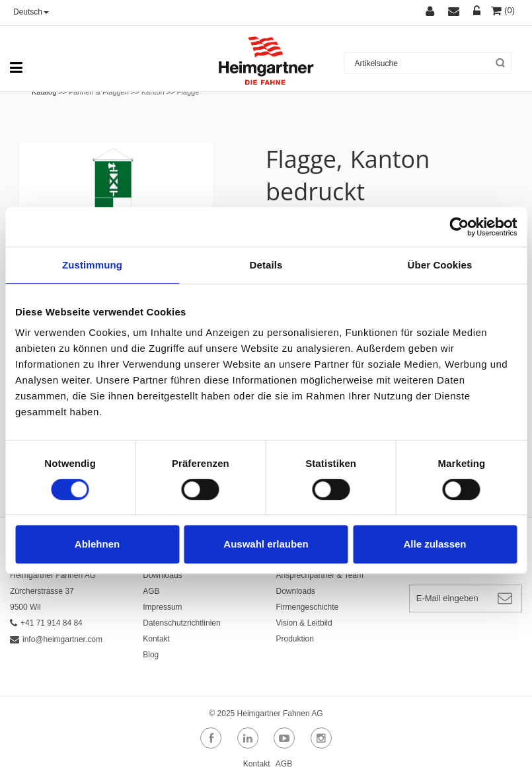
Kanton (153, 92)
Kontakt (156, 639)
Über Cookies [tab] (440, 265)
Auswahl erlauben (266, 544)
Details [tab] (266, 265)
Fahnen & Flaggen (99, 92)
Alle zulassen (435, 544)
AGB (151, 591)
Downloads (162, 575)
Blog (151, 655)
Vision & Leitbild (304, 623)
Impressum (162, 607)
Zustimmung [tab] (92, 265)
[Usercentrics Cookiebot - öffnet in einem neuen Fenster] (459, 227)
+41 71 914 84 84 (46, 623)
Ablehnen (97, 544)
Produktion (295, 639)
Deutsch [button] (31, 12)
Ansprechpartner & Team (320, 575)
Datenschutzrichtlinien (181, 623)
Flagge (188, 92)
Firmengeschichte (308, 607)
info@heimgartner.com (56, 639)
